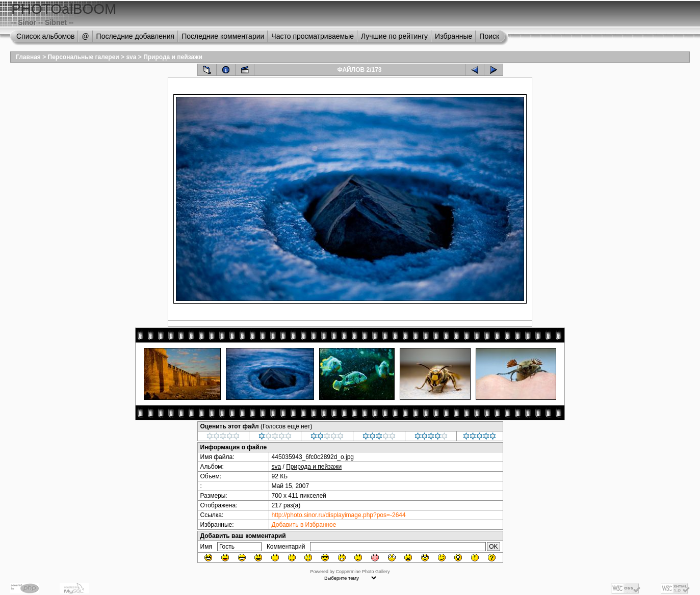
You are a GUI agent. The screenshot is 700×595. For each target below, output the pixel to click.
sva (131, 57)
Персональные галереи (84, 57)
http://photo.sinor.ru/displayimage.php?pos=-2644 (339, 515)
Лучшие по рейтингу (394, 36)
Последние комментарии (223, 36)
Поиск (489, 36)
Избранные (453, 36)
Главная (28, 57)
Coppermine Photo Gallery (362, 572)
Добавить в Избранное (304, 525)
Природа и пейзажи (173, 57)
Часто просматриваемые (313, 36)
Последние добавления (136, 36)
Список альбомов (45, 36)
